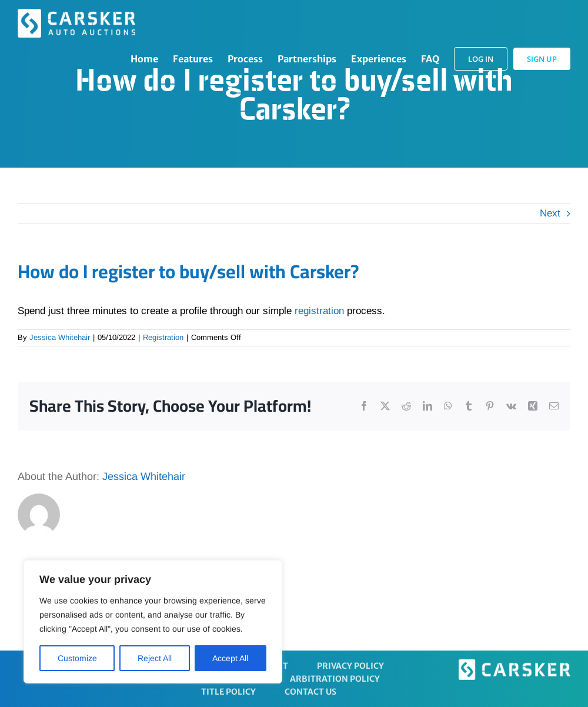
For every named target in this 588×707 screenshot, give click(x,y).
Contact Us (310, 692)
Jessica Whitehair (60, 337)
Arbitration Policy (335, 679)
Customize (77, 658)
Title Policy (228, 692)
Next (550, 213)
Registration (163, 337)
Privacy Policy (350, 666)
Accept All (230, 658)
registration (319, 311)
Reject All (155, 658)
